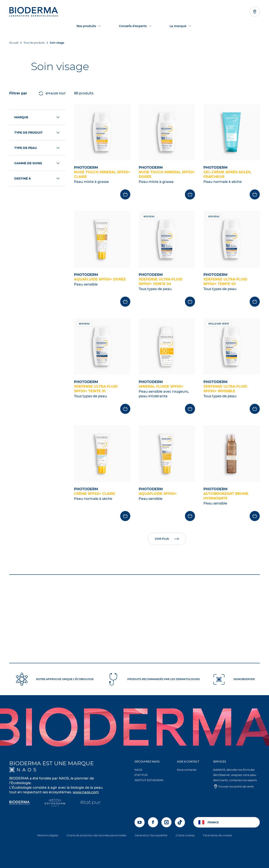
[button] (150, 772)
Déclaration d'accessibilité (151, 835)
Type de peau (37, 148)
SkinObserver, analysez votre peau (235, 775)
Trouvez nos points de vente (236, 787)
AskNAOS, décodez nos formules (234, 770)
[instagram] (166, 822)
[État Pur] (90, 803)
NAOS (138, 770)
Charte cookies (185, 835)
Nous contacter (187, 770)
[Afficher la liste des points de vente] (255, 12)
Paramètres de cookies (218, 835)
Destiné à (37, 179)
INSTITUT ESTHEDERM (149, 780)
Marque (37, 117)
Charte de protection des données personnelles (96, 835)
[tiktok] (180, 822)
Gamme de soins (37, 163)
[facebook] (153, 822)
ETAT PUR (141, 775)
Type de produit (37, 133)
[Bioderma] (19, 803)
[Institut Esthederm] (55, 803)
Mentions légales (48, 835)
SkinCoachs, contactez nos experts (235, 780)
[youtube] (140, 822)
